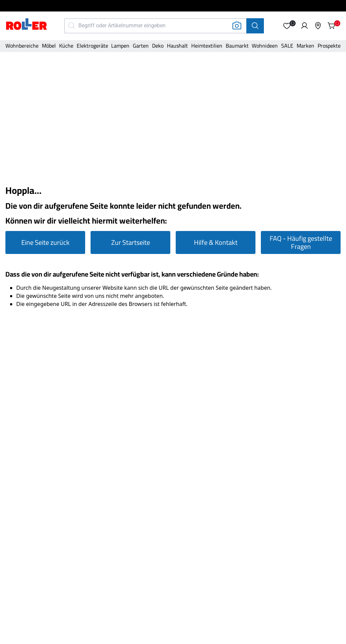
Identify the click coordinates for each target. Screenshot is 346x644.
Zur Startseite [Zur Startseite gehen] (131, 242)
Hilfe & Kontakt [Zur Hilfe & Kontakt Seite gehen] (216, 242)
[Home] (27, 25)
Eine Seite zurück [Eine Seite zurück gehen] (45, 242)
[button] (287, 26)
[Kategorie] (22, 46)
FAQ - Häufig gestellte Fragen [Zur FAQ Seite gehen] (301, 242)
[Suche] (255, 26)
